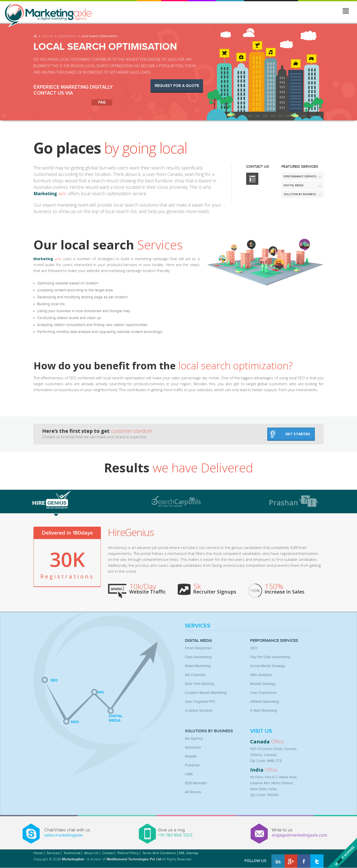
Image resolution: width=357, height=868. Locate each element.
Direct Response (198, 648)
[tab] (80, 499)
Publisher (192, 765)
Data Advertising (198, 657)
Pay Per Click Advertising (270, 657)
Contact (108, 853)
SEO (254, 648)
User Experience (263, 693)
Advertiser (193, 747)
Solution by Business (300, 194)
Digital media (294, 185)
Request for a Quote (177, 86)
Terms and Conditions (159, 853)
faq (102, 102)
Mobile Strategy (263, 684)
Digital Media (67, 36)
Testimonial (72, 853)
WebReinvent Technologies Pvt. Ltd (134, 859)
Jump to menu (346, 12)
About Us (91, 853)
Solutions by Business (209, 731)
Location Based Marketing (206, 693)
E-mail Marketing (264, 711)
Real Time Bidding (200, 684)
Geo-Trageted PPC (200, 702)
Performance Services (300, 176)
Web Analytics (261, 675)
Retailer (191, 756)
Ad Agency (194, 739)
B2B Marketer (196, 783)
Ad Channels (195, 675)
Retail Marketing (198, 666)
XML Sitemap (188, 853)
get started (290, 434)
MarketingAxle (73, 859)
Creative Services (199, 711)
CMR (189, 774)
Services (47, 36)
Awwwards (341, 852)
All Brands (193, 792)
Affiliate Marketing (265, 702)
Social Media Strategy (268, 666)
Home (38, 853)
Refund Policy (128, 853)
